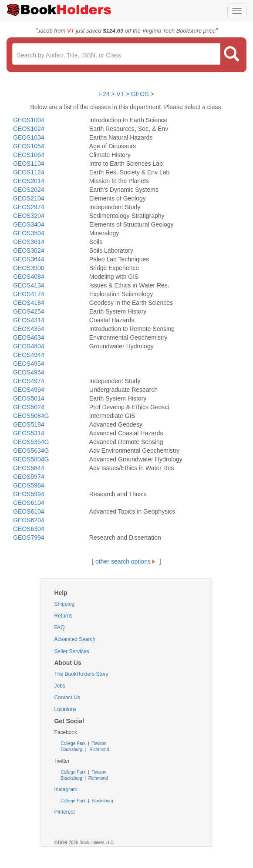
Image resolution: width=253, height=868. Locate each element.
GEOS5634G (31, 451)
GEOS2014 (29, 181)
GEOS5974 (29, 477)
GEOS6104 (29, 503)
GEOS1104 (29, 164)
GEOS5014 (29, 398)
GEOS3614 (29, 242)
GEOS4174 (29, 294)
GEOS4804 (29, 346)
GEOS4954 (29, 364)
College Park (74, 743)
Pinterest (64, 812)
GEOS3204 (29, 216)
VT (121, 94)
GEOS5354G (31, 442)
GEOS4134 (29, 285)
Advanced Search (75, 639)
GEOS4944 (29, 355)
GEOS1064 (29, 155)
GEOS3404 (29, 224)
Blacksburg (71, 749)
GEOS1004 (29, 120)
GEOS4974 (29, 381)
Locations (65, 709)
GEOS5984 (29, 485)
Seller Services (71, 651)
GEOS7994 (29, 537)
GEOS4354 (29, 329)
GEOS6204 (29, 520)
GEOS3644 (29, 259)
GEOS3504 (29, 233)
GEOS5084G (31, 416)
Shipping (64, 604)
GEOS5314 (29, 433)
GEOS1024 (29, 129)
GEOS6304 (29, 529)
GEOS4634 (29, 337)
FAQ (59, 628)
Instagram (66, 789)
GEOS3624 (29, 250)
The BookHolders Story (81, 674)
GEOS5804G (31, 459)
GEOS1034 (29, 137)
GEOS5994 (29, 494)
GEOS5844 (29, 468)
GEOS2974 (29, 207)
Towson (99, 743)
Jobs (59, 686)
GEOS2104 (29, 198)
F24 (104, 94)
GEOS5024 (29, 407)
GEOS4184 (29, 303)
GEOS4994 (29, 390)
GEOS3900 (29, 268)
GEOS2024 (29, 190)
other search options (126, 561)
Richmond (99, 749)
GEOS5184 (29, 424)
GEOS (140, 94)
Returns (63, 616)
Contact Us (67, 698)
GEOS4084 (29, 277)
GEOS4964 (29, 372)
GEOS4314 (29, 320)
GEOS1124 (29, 172)
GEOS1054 (29, 146)
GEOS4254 (29, 311)
